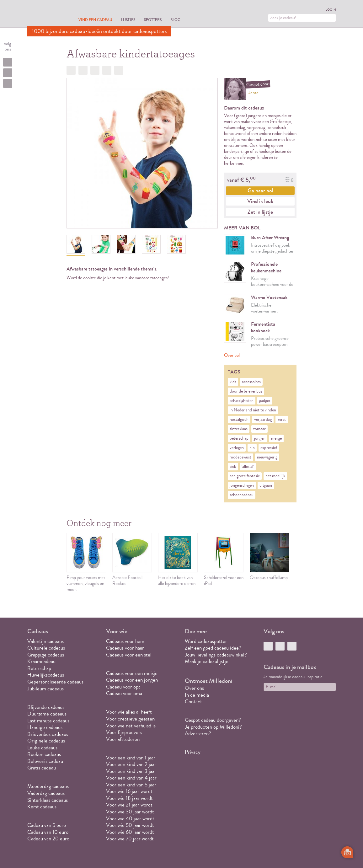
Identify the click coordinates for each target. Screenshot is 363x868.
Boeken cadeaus (44, 754)
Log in (331, 10)
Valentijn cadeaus (45, 641)
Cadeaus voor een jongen (133, 680)
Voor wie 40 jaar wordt (130, 819)
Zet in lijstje (260, 212)
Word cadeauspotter (206, 641)
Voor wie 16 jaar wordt (129, 791)
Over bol (232, 355)
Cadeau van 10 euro (48, 832)
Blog (175, 20)
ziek (233, 467)
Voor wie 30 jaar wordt (130, 812)
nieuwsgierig (267, 457)
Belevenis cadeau (45, 761)
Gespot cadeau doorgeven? (213, 720)
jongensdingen (242, 485)
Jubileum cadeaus (45, 689)
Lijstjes (128, 20)
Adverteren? (198, 734)
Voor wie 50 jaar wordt (130, 825)
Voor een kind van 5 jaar (131, 785)
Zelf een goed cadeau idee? (213, 648)
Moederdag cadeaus (48, 786)
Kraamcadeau (41, 661)
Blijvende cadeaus (46, 707)
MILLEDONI (45, 14)
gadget (265, 401)
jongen (260, 438)
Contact (193, 702)
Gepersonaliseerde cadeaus (55, 682)
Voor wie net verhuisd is (131, 726)
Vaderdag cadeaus (46, 793)
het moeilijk (275, 476)
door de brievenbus (246, 391)
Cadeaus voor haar (125, 648)
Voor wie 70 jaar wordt (130, 839)
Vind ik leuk (260, 201)
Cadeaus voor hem (125, 641)
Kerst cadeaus (42, 807)
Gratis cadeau (42, 768)
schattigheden (242, 401)
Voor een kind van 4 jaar (131, 778)
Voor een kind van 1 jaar (131, 758)
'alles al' (248, 467)
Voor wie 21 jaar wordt (129, 805)
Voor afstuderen (123, 739)
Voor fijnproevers (124, 732)
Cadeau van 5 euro (47, 825)
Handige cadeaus (45, 727)
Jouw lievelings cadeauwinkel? (216, 655)
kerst (282, 420)
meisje (276, 438)
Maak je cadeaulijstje (207, 661)
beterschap (239, 438)
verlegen (237, 448)
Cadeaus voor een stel (129, 655)
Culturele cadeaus (46, 648)
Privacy (193, 752)
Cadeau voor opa (123, 687)
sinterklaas (239, 429)
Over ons (194, 688)
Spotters (153, 20)
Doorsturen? (119, 70)
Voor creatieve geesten (130, 719)
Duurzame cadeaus (47, 714)
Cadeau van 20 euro (48, 839)
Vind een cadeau (95, 20)
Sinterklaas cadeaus (48, 800)
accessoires (251, 382)
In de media (197, 695)
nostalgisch (239, 420)
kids (233, 382)
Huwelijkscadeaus (46, 675)
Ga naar (260, 190)
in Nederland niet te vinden (253, 410)
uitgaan (266, 485)
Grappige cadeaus (46, 655)
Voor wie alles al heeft (129, 712)
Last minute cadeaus (48, 721)
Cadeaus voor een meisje (132, 673)
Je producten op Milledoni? (213, 727)
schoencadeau (242, 495)
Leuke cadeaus (42, 748)
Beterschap (39, 668)
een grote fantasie (245, 476)
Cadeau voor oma (124, 693)
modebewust (240, 457)
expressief (269, 448)
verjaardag (263, 420)
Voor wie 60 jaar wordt (130, 832)
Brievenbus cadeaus (48, 734)
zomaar (259, 429)
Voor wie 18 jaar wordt (129, 798)
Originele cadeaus (46, 741)
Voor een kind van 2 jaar (131, 764)
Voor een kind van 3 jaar (131, 771)
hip (252, 448)
